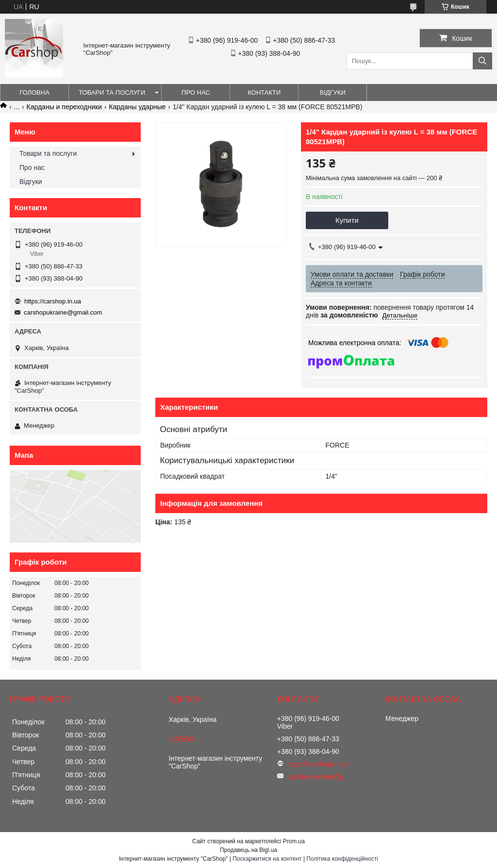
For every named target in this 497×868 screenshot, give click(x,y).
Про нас (196, 92)
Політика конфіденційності (342, 859)
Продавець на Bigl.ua (248, 850)
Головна (34, 92)
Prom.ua (294, 841)
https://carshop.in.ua (53, 301)
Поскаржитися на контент (267, 859)
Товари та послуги (112, 92)
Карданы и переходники (64, 107)
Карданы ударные (137, 107)
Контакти (264, 92)
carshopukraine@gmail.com (63, 312)
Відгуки (333, 92)
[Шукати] (482, 61)
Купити (347, 220)
